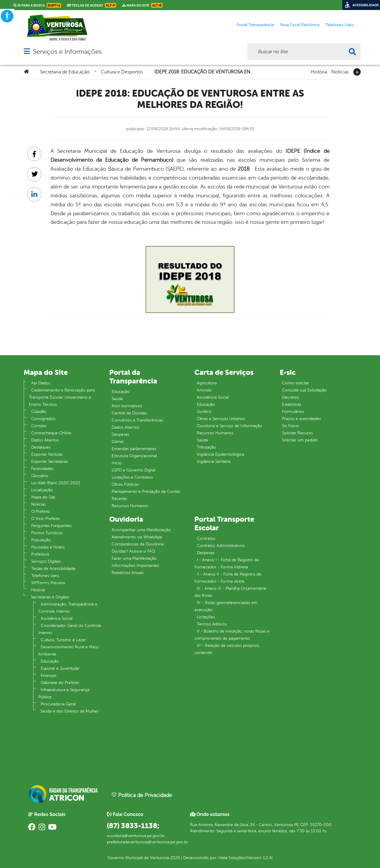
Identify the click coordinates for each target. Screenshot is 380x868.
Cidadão (39, 412)
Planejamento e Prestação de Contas (146, 492)
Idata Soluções (232, 858)
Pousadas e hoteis (48, 547)
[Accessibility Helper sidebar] (7, 16)
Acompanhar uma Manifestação (141, 530)
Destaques (41, 447)
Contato (39, 426)
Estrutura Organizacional (134, 456)
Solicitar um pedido (300, 440)
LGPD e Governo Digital (134, 470)
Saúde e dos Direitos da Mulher (69, 711)
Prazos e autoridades (301, 419)
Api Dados (41, 383)
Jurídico (204, 412)
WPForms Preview (48, 583)
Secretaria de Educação (65, 72)
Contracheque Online (51, 433)
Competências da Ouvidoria (138, 544)
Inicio (117, 463)
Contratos (206, 538)
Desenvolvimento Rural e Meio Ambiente (68, 651)
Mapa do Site (43, 497)
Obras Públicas (125, 484)
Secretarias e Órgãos (50, 597)
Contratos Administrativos (221, 546)
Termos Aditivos (212, 624)
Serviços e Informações (67, 52)
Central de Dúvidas (129, 413)
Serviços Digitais (46, 561)
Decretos (290, 397)
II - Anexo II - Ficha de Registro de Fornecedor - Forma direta (228, 578)
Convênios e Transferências (137, 420)
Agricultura (207, 383)
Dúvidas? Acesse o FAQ (133, 551)
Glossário (40, 476)
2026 (174, 858)
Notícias (340, 71)
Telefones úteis (45, 576)
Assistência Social (57, 618)
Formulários (293, 412)
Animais (204, 390)
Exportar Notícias (47, 454)
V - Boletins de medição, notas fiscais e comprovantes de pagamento (232, 635)
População (41, 540)
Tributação (206, 447)
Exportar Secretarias (50, 461)
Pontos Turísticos (47, 533)
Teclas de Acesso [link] (92, 5)
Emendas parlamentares (134, 449)
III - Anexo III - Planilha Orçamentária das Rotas (230, 592)
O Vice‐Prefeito (46, 519)
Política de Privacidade (142, 795)
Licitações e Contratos (132, 477)
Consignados (43, 419)
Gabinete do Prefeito (60, 683)
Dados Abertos (45, 440)
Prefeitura (40, 554)
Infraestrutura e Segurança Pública (64, 693)
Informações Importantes (135, 566)
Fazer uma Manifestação (134, 558)
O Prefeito (41, 511)
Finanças (49, 676)
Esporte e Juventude (60, 668)
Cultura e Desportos (122, 72)
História (319, 71)
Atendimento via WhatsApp (137, 537)
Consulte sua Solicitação (304, 390)
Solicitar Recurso (297, 433)
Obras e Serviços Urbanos (221, 419)
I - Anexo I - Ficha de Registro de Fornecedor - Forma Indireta (227, 563)
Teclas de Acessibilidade (53, 569)
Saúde (117, 399)
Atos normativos (127, 406)
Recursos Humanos (130, 506)
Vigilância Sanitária (214, 461)
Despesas (120, 434)
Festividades (42, 469)
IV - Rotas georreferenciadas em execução (226, 606)
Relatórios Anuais (128, 573)
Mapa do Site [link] (142, 5)
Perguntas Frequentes (51, 526)
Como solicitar (296, 383)
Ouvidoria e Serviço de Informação (229, 426)
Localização (42, 490)
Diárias (118, 442)
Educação (50, 661)
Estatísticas (292, 404)
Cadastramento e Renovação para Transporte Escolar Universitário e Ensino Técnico (62, 397)
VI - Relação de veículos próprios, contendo (227, 649)
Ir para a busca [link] (37, 5)
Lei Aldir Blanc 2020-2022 (56, 483)
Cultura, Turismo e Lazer (63, 640)
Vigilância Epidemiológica (220, 454)
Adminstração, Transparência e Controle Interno (68, 608)
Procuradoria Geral (58, 704)
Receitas (119, 499)
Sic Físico (290, 426)
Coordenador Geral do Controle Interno (70, 629)
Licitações (206, 617)
